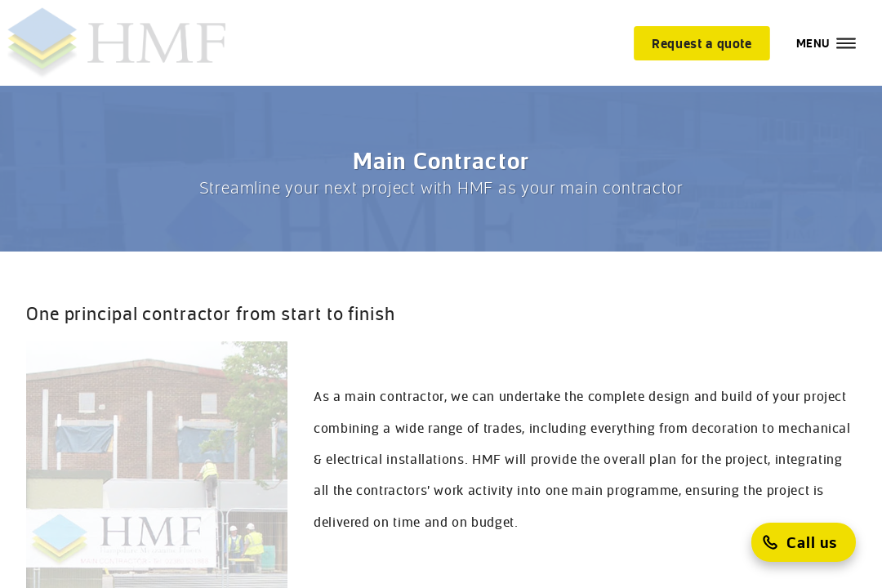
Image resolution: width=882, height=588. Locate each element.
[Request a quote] (702, 43)
